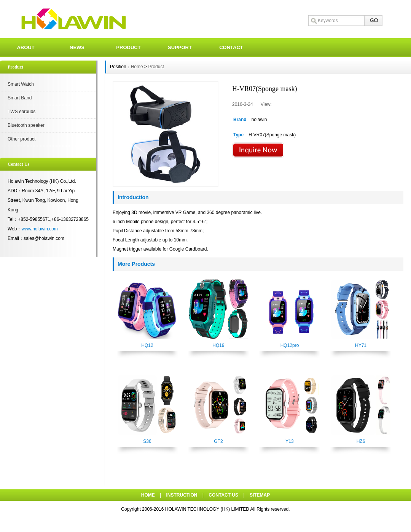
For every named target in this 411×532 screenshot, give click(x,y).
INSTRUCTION (182, 495)
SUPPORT (180, 47)
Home (137, 67)
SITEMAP (260, 495)
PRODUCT (128, 47)
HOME (148, 495)
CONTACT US (223, 495)
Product (156, 67)
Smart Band (20, 98)
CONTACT (231, 47)
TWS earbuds (22, 112)
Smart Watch (21, 84)
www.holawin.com (39, 229)
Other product (22, 139)
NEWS (77, 47)
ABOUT (25, 47)
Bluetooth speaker (26, 125)
